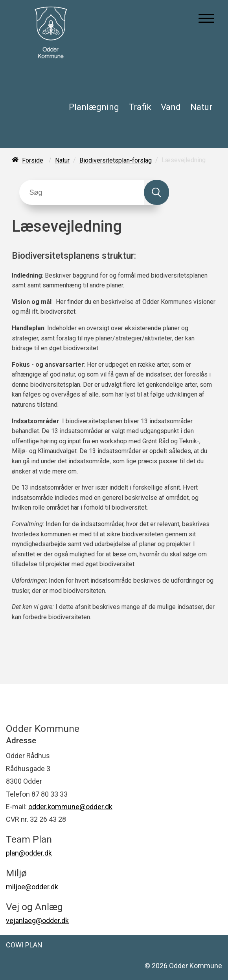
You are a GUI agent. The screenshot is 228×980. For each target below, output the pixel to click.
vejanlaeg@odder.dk (37, 921)
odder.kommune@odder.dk (70, 807)
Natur (201, 107)
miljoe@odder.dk (32, 887)
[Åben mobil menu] (206, 19)
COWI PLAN (24, 945)
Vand (171, 107)
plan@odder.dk (29, 853)
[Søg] (82, 192)
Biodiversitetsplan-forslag (116, 160)
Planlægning (94, 107)
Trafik (140, 107)
